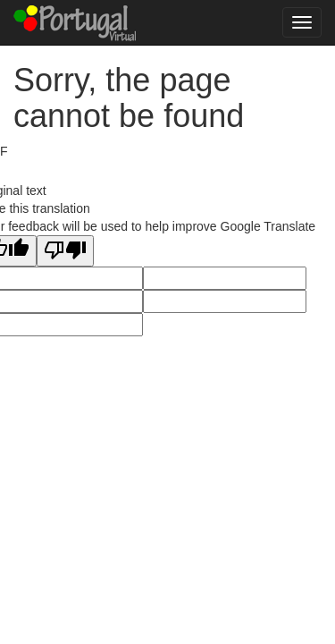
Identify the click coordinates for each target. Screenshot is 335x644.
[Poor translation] (65, 251)
